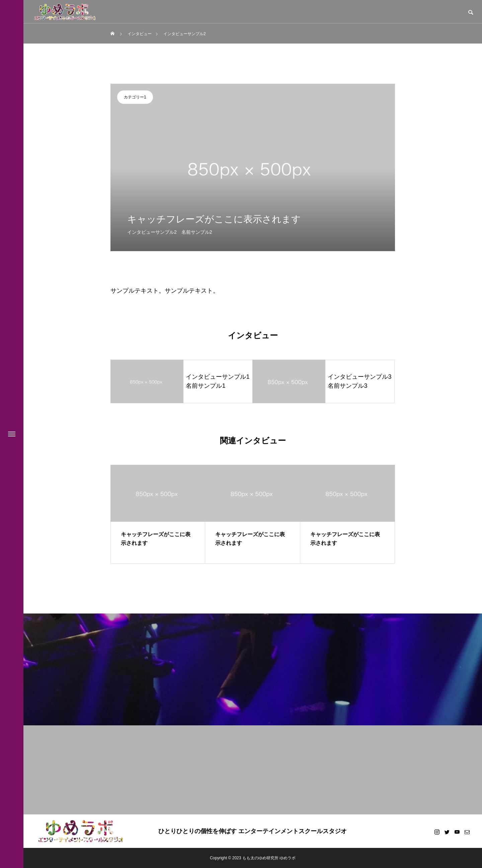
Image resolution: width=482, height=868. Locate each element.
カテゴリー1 (135, 97)
